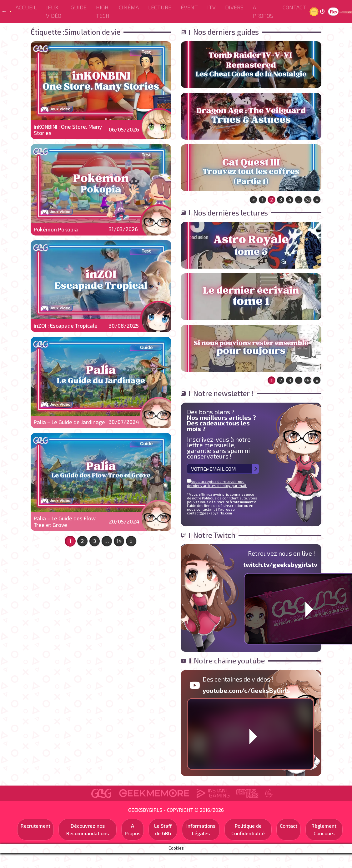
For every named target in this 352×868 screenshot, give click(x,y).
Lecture (160, 7)
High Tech (103, 11)
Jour (315, 11)
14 (119, 541)
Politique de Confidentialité (248, 829)
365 (308, 380)
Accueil (26, 7)
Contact (294, 7)
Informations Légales (201, 829)
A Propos (263, 11)
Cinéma (129, 7)
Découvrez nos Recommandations (88, 829)
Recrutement (35, 826)
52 (308, 199)
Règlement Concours (324, 829)
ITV (211, 7)
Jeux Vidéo (54, 11)
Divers (234, 7)
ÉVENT (189, 7)
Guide (79, 7)
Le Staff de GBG (163, 829)
